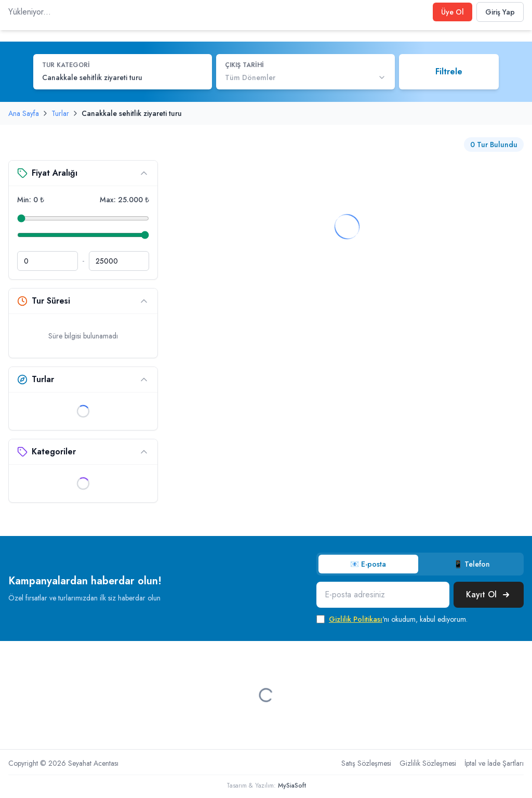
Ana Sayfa (24, 113)
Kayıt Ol (489, 594)
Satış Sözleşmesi (366, 763)
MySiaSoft (292, 786)
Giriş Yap (500, 12)
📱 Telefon (472, 564)
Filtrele (449, 71)
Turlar (60, 113)
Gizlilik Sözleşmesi (428, 763)
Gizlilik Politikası (356, 619)
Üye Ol (453, 12)
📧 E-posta (368, 564)
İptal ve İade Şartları (494, 763)
